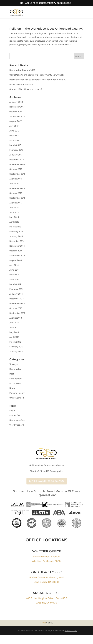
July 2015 (14, 208)
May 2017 (14, 136)
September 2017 (17, 116)
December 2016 (17, 160)
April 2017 (14, 140)
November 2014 (17, 246)
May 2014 (14, 275)
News (12, 388)
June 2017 (14, 131)
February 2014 (16, 289)
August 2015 (16, 203)
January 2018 (16, 102)
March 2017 (15, 145)
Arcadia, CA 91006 (47, 603)
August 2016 (16, 179)
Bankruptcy (15, 369)
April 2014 (14, 280)
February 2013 (16, 347)
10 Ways (13, 364)
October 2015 (16, 193)
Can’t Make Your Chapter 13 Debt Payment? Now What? (37, 75)
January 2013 (16, 352)
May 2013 (14, 332)
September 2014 (17, 256)
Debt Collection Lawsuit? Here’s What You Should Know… (38, 80)
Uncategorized (17, 398)
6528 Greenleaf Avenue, (47, 557)
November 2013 (17, 304)
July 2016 (14, 184)
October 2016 (16, 169)
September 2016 (17, 174)
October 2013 (16, 308)
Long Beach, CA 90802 (46, 582)
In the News (15, 383)
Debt (12, 374)
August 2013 (16, 318)
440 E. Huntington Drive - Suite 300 (46, 598)
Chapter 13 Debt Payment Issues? (26, 89)
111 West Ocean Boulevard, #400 (46, 577)
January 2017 (16, 155)
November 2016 (17, 164)
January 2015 (16, 236)
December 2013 (17, 299)
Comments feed (17, 420)
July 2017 (14, 126)
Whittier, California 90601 (47, 561)
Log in (12, 411)
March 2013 (15, 342)
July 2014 (14, 265)
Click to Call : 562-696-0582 (49, 481)
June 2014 (14, 270)
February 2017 (16, 150)
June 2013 (14, 328)
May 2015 (14, 217)
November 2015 (17, 188)
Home (43, 623)
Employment (16, 379)
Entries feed (15, 415)
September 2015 (17, 198)
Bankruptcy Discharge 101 (22, 70)
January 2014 (16, 294)
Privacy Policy (71, 631)
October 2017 (16, 112)
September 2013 (17, 313)
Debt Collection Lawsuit (21, 85)
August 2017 (15, 121)
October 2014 (16, 251)
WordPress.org (17, 425)
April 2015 (14, 222)
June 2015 (14, 212)
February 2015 (16, 232)
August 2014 (16, 260)
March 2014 (15, 284)
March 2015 (15, 227)
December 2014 (17, 241)
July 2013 (14, 323)
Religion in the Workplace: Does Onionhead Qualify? (46, 29)
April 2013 (14, 337)
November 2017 (17, 107)
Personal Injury (17, 393)
